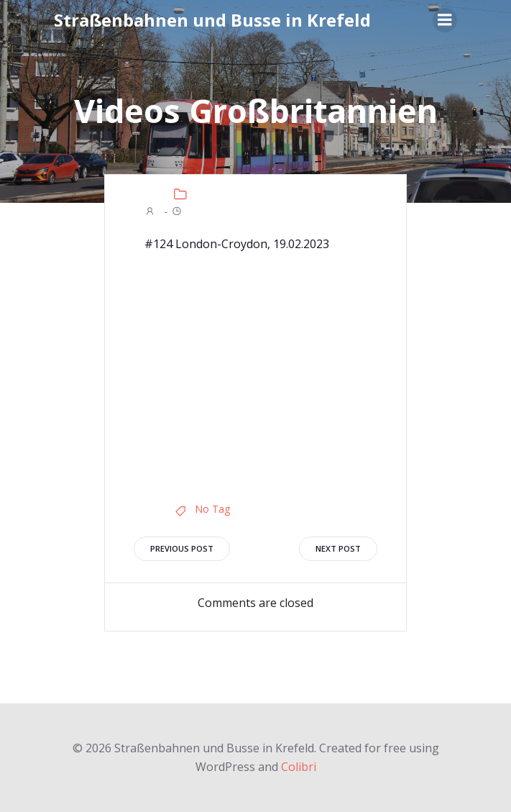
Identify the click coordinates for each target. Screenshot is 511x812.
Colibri (299, 767)
